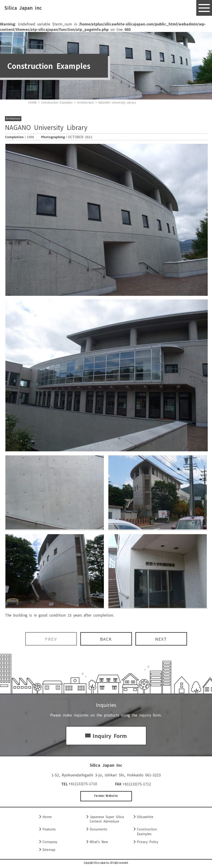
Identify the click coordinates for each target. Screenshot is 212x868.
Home (47, 817)
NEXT (161, 639)
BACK (106, 639)
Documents (98, 829)
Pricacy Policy (148, 842)
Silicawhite (145, 817)
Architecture (13, 119)
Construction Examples (147, 832)
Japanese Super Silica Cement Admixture (107, 819)
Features (49, 829)
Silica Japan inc (23, 8)
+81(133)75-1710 (83, 784)
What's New (99, 842)
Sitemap (49, 850)
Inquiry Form (110, 736)
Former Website (106, 796)
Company (50, 842)
